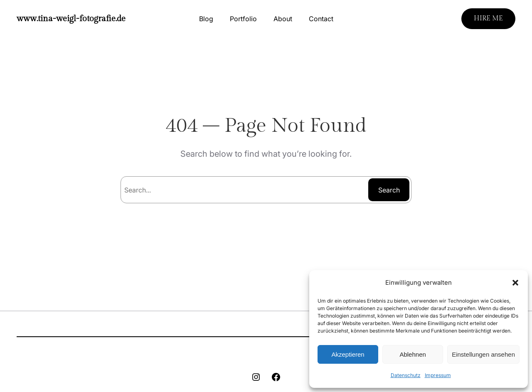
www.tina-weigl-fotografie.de (71, 19)
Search (389, 190)
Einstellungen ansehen (483, 354)
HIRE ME (488, 18)
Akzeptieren (348, 354)
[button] (515, 283)
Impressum (438, 375)
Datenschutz (406, 375)
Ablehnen (413, 354)
